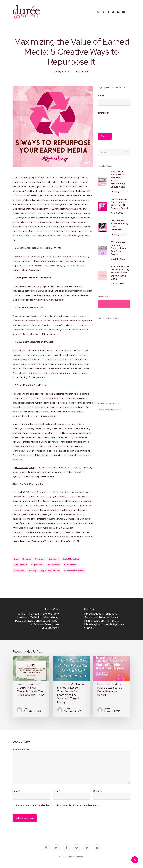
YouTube (45, 541)
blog (16, 559)
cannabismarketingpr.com (50, 532)
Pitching (32, 571)
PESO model (56, 209)
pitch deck (19, 571)
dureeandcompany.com (25, 532)
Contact (26, 476)
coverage (40, 559)
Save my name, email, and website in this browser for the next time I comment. (58, 805)
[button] (129, 12)
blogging (27, 559)
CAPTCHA (104, 113)
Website (97, 791)
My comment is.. (21, 749)
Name (16, 791)
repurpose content (50, 571)
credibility (54, 559)
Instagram (85, 537)
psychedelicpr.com (76, 532)
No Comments (83, 72)
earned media (20, 565)
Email (101, 96)
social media (64, 261)
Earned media (49, 182)
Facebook (74, 537)
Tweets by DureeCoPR (109, 410)
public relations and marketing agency (62, 213)
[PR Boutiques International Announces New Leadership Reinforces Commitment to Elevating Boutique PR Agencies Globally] (107, 619)
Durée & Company (24, 467)
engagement (37, 565)
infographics (54, 565)
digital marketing (71, 559)
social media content (74, 571)
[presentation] (119, 122)
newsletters (70, 565)
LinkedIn (59, 541)
